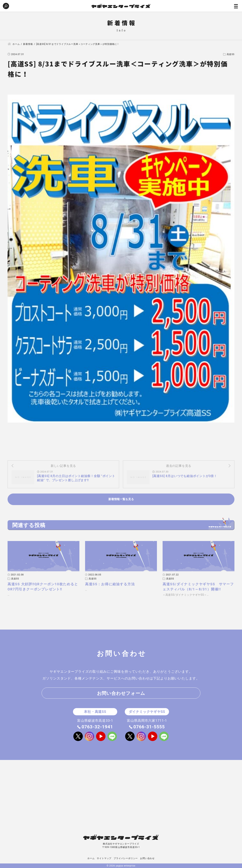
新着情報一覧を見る (121, 499)
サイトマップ (104, 858)
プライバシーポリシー (126, 858)
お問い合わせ (147, 858)
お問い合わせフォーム (121, 693)
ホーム (91, 858)
